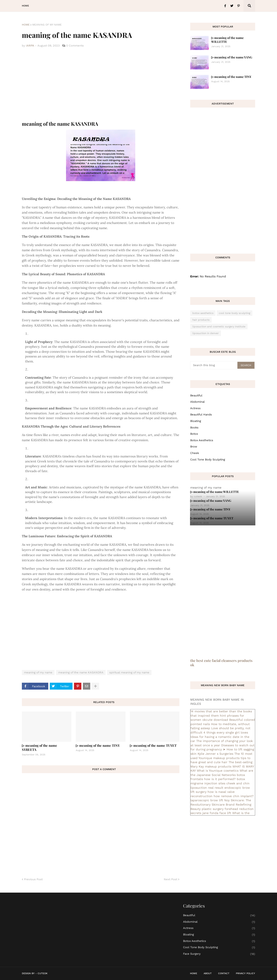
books (194, 427)
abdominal (197, 402)
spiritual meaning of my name (129, 672)
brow (194, 447)
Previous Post (33, 879)
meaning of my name (47, 25)
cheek (195, 453)
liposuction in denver (206, 333)
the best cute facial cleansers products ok (221, 663)
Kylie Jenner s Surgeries (215, 754)
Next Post (171, 879)
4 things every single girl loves (226, 732)
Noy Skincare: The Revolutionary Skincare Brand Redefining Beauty (221, 804)
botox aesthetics (203, 313)
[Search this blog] (214, 365)
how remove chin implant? (234, 796)
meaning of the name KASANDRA (81, 672)
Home (26, 25)
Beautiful (196, 395)
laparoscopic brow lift (207, 800)
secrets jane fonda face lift (211, 813)
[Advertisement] (101, 84)
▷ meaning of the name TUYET (153, 745)
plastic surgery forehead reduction (228, 809)
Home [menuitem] (25, 6)
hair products (201, 320)
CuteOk (43, 973)
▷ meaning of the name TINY (98, 745)
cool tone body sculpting (234, 313)
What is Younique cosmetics (218, 771)
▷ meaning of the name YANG (232, 57)
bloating (196, 421)
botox (194, 434)
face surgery (219, 954)
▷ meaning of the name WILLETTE (227, 40)
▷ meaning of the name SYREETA (39, 748)
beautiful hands (201, 414)
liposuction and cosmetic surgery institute (219, 327)
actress (195, 408)
